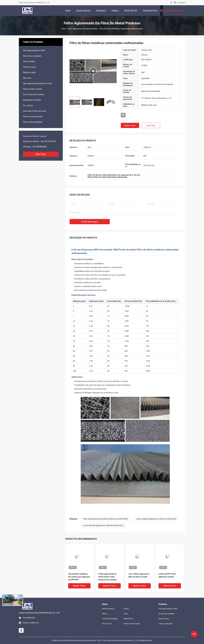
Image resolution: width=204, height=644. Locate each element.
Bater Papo (41, 154)
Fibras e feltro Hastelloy (33, 122)
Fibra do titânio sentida (32, 89)
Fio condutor (28, 105)
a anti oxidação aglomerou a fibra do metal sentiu (156, 519)
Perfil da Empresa (108, 609)
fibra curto (27, 78)
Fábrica (105, 614)
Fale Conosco (107, 624)
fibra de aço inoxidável (32, 56)
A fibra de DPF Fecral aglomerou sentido (167, 575)
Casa (63, 29)
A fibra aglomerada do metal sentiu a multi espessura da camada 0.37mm (107, 577)
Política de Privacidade (132, 624)
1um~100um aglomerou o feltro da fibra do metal (139, 575)
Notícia (126, 609)
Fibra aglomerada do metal (34, 50)
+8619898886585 (40, 147)
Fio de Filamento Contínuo (34, 94)
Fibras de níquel (29, 67)
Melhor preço (130, 126)
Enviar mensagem (90, 222)
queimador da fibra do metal (35, 111)
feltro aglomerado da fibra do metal (82, 29)
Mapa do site (128, 619)
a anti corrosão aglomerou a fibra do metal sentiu (103, 525)
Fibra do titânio (29, 61)
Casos (126, 614)
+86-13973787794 (48, 141)
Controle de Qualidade (110, 619)
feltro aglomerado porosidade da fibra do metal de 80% (106, 519)
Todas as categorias (166, 624)
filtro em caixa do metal (33, 117)
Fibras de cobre (29, 72)
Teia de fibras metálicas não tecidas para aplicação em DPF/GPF (79, 577)
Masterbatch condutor (32, 100)
